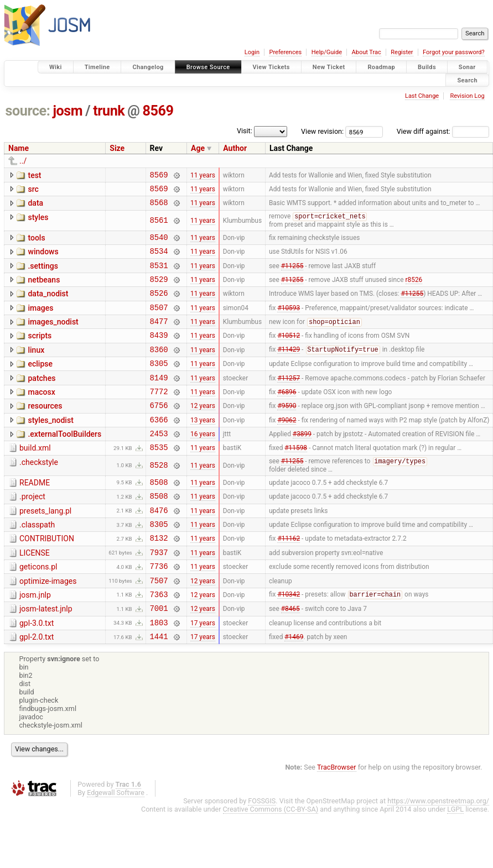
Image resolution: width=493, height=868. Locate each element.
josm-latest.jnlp (46, 656)
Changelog (148, 67)
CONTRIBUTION (47, 578)
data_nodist (48, 306)
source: (28, 111)
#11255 (292, 275)
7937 (159, 595)
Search (467, 80)
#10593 (289, 322)
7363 (159, 642)
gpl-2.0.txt (37, 688)
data (35, 206)
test (34, 175)
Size (117, 148)
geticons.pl (38, 609)
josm (68, 111)
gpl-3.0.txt (37, 672)
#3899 (302, 464)
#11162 (289, 579)
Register (402, 52)
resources (45, 431)
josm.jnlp (35, 641)
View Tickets (271, 67)
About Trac (367, 52)
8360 (159, 370)
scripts (40, 353)
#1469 (294, 689)
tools (36, 243)
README (35, 515)
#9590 (287, 432)
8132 (159, 579)
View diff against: (443, 131)
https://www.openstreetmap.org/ (438, 853)
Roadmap (381, 67)
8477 (159, 338)
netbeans (44, 290)
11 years (203, 176)
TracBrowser (337, 820)
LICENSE (35, 594)
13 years (203, 448)
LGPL (455, 862)
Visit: (245, 131)
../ (23, 161)
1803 (159, 673)
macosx (41, 416)
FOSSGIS (262, 853)
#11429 (289, 370)
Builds (427, 67)
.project (32, 531)
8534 (159, 260)
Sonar (467, 67)
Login (252, 52)
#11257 (289, 401)
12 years (203, 432)
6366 (159, 448)
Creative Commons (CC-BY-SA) (271, 862)
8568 (159, 207)
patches (41, 400)
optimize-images (48, 625)
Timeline (97, 67)
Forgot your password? (454, 52)
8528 (159, 498)
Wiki (56, 67)
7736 (159, 610)
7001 (159, 657)
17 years (203, 673)
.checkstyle (39, 494)
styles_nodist (50, 447)
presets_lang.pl (45, 547)
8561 (159, 226)
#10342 (289, 642)
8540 (159, 244)
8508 (159, 516)
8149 (159, 401)
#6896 (287, 416)
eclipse (40, 384)
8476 (159, 548)
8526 (159, 307)
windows (43, 259)
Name (19, 148)
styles (38, 222)
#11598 (296, 479)
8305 (159, 385)
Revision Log (467, 96)
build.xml (35, 478)
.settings (43, 275)
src (33, 191)
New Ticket (329, 67)
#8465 (290, 657)
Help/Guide (327, 52)
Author (235, 148)
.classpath (37, 562)
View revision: (322, 131)
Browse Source (208, 67)
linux (36, 369)
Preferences (285, 52)
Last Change (422, 96)
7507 (159, 626)
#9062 (287, 448)
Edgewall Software (116, 845)
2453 (159, 464)
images (40, 322)
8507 (159, 323)
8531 (159, 276)
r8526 (414, 291)
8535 (159, 479)
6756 (159, 432)
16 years (203, 464)
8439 (159, 354)
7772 (159, 417)
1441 (159, 689)
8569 (158, 111)
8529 (159, 291)
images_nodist (53, 337)
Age (198, 148)
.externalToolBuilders (64, 463)
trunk (109, 111)
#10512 (289, 354)
